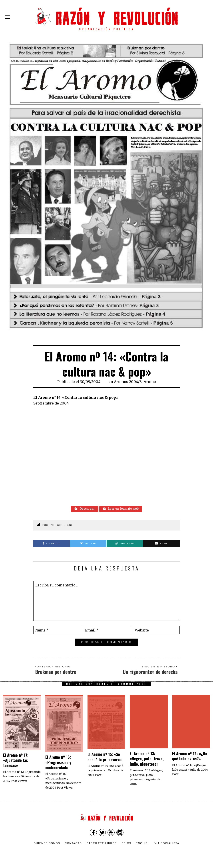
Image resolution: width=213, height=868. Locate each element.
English (143, 844)
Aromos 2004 (126, 382)
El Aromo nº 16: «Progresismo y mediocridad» (58, 763)
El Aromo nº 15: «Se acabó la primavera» (105, 758)
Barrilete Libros (102, 844)
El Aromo (148, 382)
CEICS (126, 844)
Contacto (73, 844)
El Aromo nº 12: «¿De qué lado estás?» (190, 757)
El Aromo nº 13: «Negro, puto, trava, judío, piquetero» (147, 760)
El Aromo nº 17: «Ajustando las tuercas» (16, 761)
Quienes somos (47, 844)
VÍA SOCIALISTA (167, 844)
